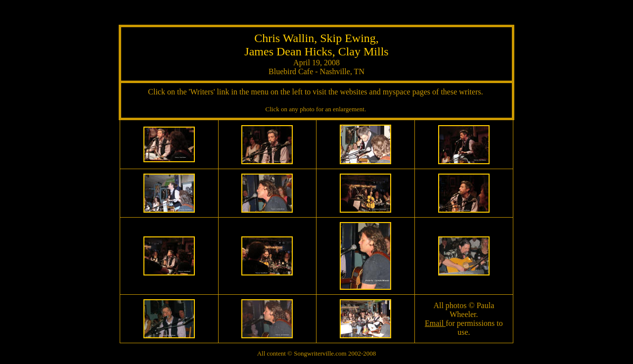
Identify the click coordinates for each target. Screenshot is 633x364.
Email (435, 323)
